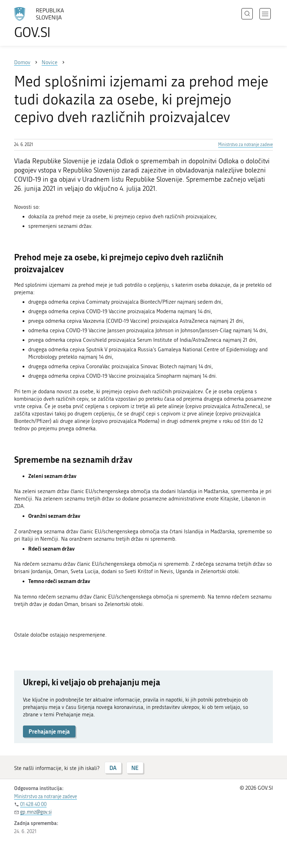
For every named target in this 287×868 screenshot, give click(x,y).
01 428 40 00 (33, 804)
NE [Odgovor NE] (135, 768)
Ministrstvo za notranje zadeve (246, 145)
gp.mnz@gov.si (36, 812)
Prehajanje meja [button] (49, 731)
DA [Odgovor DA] (113, 768)
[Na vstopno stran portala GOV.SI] (49, 23)
